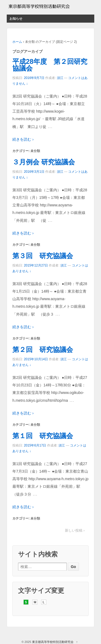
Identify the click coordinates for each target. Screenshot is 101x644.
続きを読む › (23, 139)
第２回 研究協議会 (43, 349)
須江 (60, 78)
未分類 (35, 151)
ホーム (17, 42)
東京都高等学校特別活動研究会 (53, 642)
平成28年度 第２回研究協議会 (50, 65)
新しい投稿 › (75, 530)
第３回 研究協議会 (43, 256)
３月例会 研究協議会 (44, 162)
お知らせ (16, 19)
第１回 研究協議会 (43, 436)
